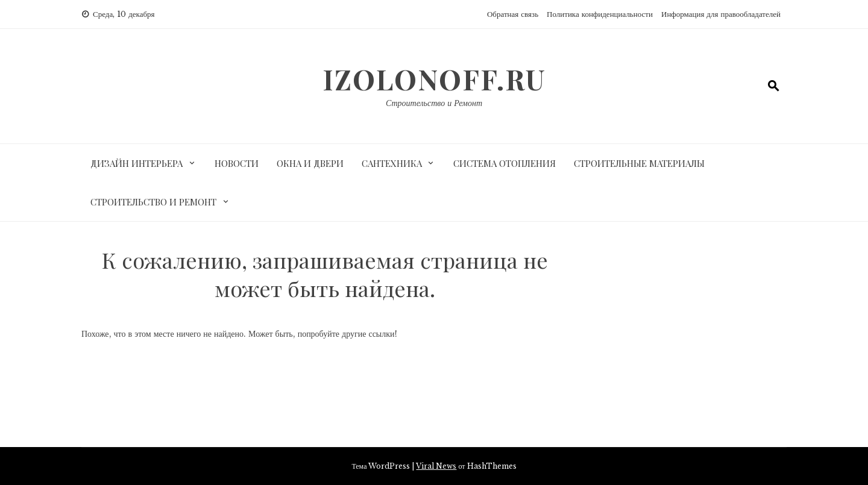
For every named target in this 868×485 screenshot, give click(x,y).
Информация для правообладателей (721, 14)
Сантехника (392, 163)
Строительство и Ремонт (434, 103)
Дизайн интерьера (137, 163)
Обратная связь (513, 14)
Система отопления (505, 163)
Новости (237, 163)
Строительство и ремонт (153, 202)
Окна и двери (310, 163)
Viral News (436, 466)
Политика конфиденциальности (600, 14)
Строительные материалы (639, 163)
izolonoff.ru (434, 79)
